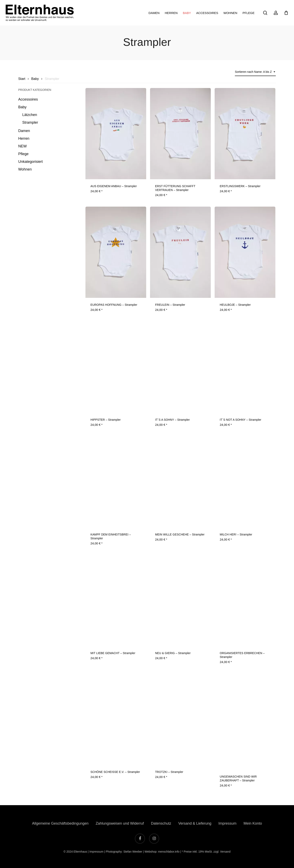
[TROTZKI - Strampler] (180, 719)
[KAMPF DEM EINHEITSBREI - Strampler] (116, 482)
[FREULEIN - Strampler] (180, 252)
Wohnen (25, 169)
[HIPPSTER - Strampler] (116, 367)
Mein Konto (253, 823)
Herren (24, 138)
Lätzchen (30, 115)
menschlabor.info (169, 852)
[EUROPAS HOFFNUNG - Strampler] (116, 252)
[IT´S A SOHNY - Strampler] (180, 367)
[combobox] (255, 72)
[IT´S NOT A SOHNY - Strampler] (245, 367)
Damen (24, 131)
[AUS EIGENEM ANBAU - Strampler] (116, 134)
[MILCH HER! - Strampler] (245, 482)
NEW (22, 146)
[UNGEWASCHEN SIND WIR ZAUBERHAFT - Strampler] (245, 722)
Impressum (227, 823)
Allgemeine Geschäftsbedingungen (60, 823)
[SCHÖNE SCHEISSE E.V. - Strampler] (116, 719)
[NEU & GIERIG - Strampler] (180, 601)
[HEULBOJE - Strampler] (245, 252)
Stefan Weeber (133, 852)
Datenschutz (161, 823)
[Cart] (286, 13)
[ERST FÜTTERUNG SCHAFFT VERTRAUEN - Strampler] (180, 134)
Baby (35, 79)
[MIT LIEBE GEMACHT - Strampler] (116, 601)
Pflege (23, 154)
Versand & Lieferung (195, 823)
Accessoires (28, 99)
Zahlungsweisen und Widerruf (120, 823)
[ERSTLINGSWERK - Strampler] (245, 134)
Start (22, 79)
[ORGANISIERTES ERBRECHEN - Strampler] (245, 601)
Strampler (30, 122)
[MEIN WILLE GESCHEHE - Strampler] (180, 482)
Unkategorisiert (30, 162)
